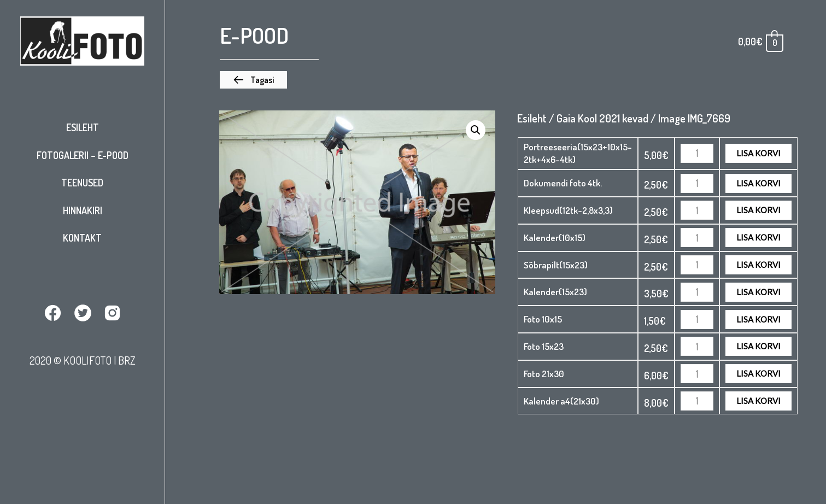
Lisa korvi (758, 153)
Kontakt (82, 238)
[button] (253, 80)
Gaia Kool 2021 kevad (602, 118)
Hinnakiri (83, 210)
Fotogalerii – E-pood (83, 155)
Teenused (82, 183)
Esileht (83, 127)
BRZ (127, 360)
